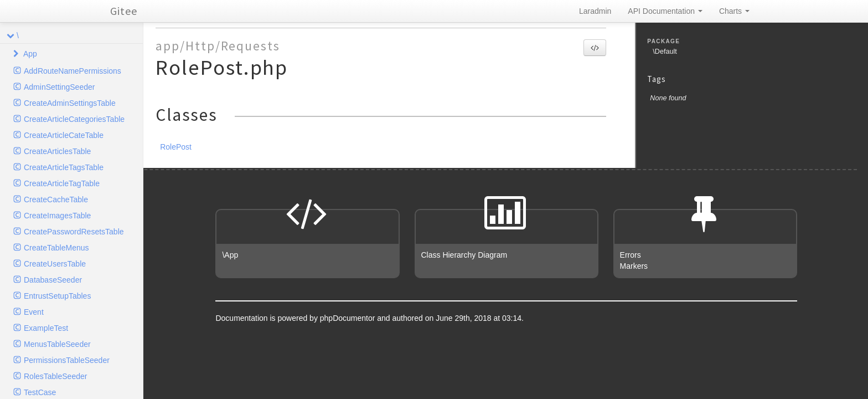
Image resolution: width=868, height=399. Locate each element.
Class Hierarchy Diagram (464, 255)
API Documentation (665, 11)
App (30, 54)
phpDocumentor (349, 318)
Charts (734, 11)
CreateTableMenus (56, 248)
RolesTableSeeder (55, 376)
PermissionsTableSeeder (67, 360)
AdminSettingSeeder (59, 87)
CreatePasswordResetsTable (74, 232)
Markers (634, 266)
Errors (631, 255)
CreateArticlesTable (57, 151)
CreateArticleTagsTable (64, 167)
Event (34, 312)
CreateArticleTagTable (62, 183)
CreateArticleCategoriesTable (74, 119)
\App (230, 255)
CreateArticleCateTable (64, 135)
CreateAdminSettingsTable (70, 103)
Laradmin (595, 11)
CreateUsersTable (55, 264)
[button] (595, 48)
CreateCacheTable (56, 199)
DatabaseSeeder (53, 280)
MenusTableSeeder (57, 344)
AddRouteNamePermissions (73, 71)
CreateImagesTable (57, 216)
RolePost (176, 147)
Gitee (124, 11)
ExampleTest (46, 328)
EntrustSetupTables (57, 296)
